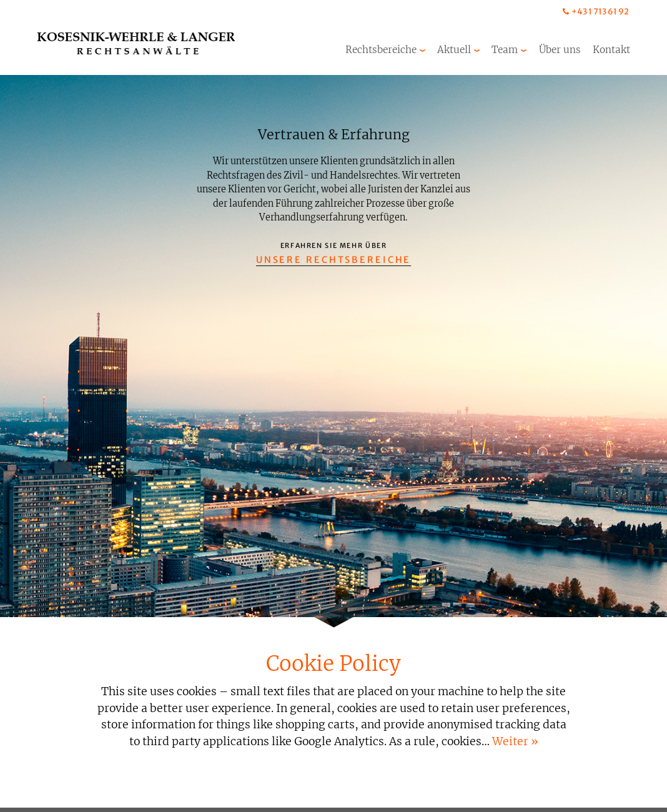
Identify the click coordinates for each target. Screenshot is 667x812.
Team (505, 50)
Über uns (560, 50)
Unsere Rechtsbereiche (334, 260)
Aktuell (454, 50)
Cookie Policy (333, 664)
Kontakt (611, 50)
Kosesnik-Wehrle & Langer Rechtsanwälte (136, 43)
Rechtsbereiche (381, 50)
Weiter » (515, 741)
